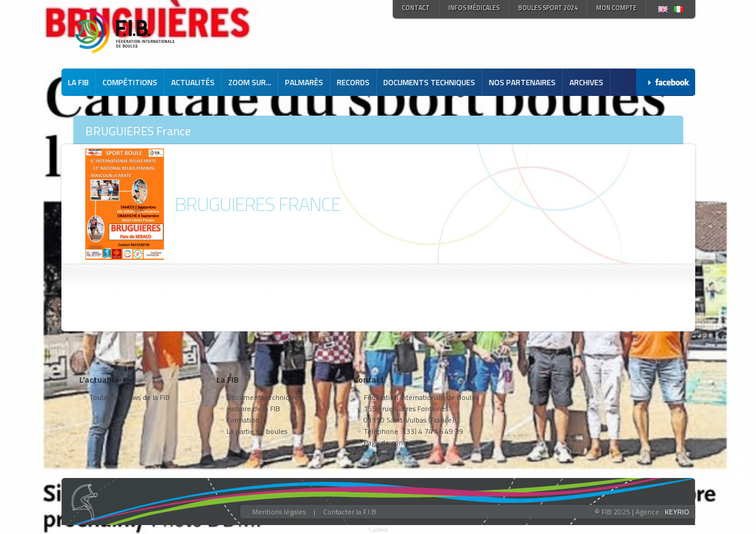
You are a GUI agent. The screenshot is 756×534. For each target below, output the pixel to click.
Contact (416, 8)
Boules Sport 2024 (548, 8)
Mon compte (616, 8)
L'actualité (99, 379)
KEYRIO (677, 512)
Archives (586, 82)
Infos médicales (474, 8)
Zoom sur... (250, 82)
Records (353, 82)
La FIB (78, 82)
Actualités (193, 82)
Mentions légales (279, 512)
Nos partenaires (522, 82)
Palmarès (304, 82)
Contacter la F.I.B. (351, 512)
